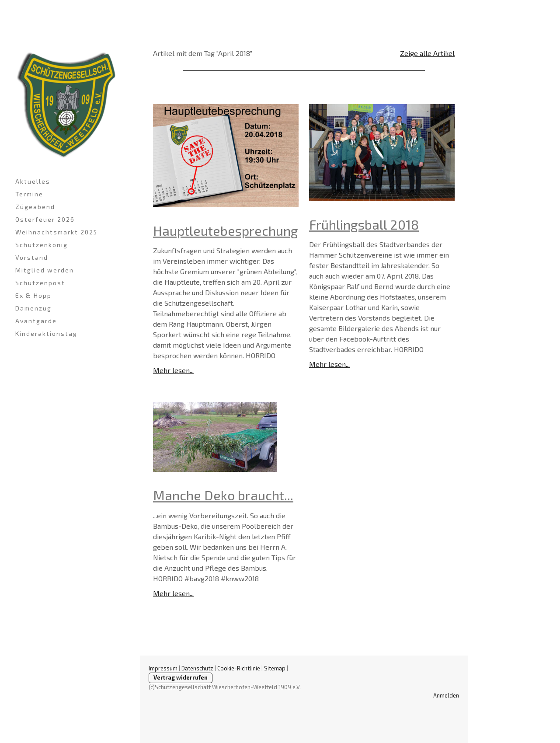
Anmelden (446, 695)
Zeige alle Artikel (427, 53)
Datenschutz (197, 668)
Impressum (163, 668)
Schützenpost (40, 283)
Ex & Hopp (33, 295)
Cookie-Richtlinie (239, 668)
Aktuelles (33, 181)
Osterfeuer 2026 (45, 219)
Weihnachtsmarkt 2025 (56, 232)
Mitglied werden (45, 270)
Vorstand (32, 257)
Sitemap (275, 668)
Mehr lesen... (173, 370)
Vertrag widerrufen (181, 677)
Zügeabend (35, 207)
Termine (29, 194)
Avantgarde (36, 321)
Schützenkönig (42, 245)
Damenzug (33, 308)
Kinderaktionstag (46, 333)
